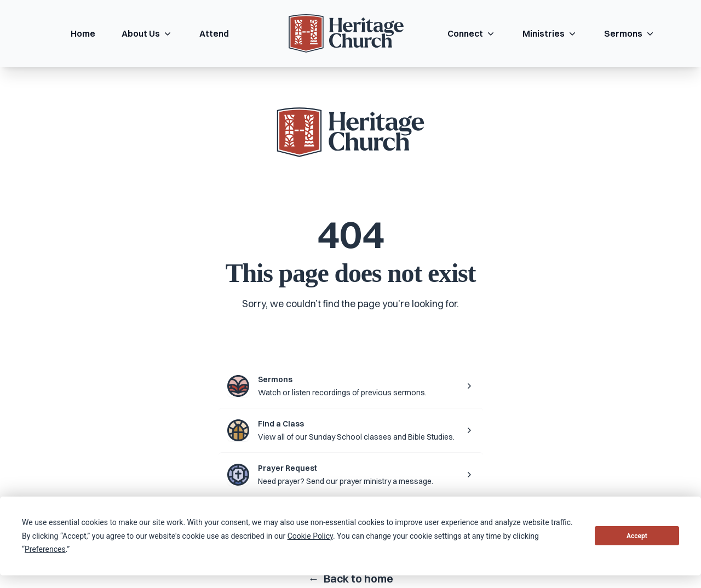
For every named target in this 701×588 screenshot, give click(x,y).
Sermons (630, 33)
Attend (214, 33)
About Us (147, 33)
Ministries (550, 33)
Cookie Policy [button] (310, 536)
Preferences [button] (45, 549)
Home (83, 33)
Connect (472, 33)
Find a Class (281, 424)
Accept (637, 536)
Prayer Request (288, 468)
